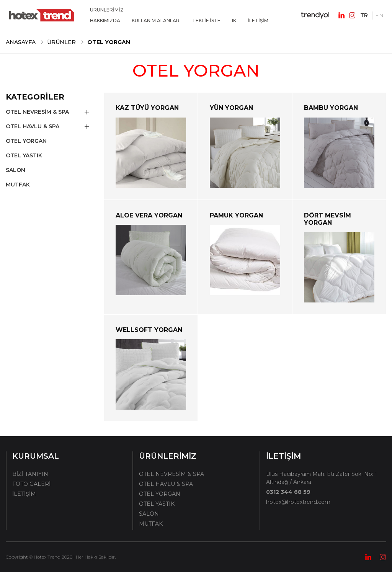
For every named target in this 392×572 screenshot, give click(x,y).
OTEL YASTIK (24, 155)
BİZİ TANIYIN (30, 474)
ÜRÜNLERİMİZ (107, 10)
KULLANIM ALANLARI (156, 20)
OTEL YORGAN (26, 141)
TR (364, 15)
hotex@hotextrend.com (298, 502)
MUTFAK (18, 185)
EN (379, 15)
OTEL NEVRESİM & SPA (37, 112)
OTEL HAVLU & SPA (33, 126)
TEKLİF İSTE (206, 20)
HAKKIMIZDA (105, 20)
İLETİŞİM (258, 20)
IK (234, 20)
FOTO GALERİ (31, 484)
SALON (16, 170)
